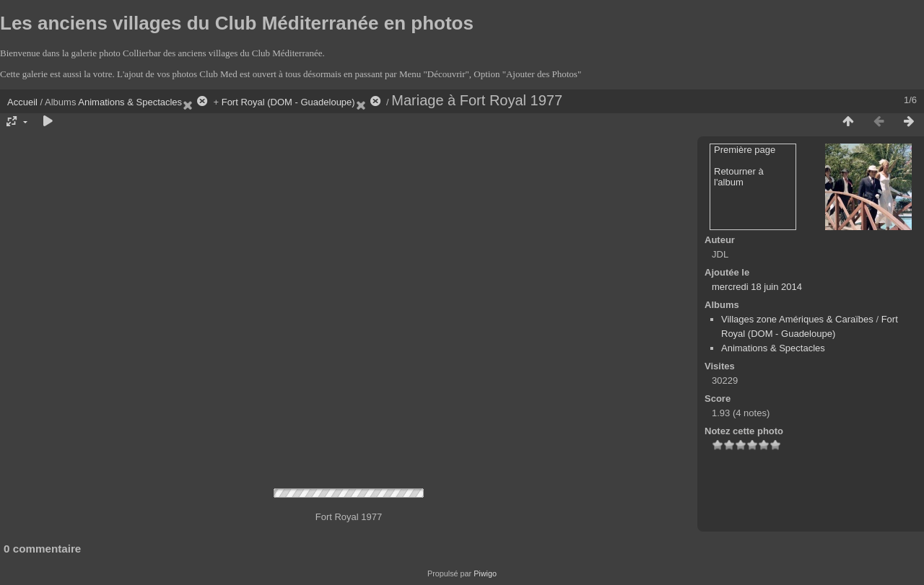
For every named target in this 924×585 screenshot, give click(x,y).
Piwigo (485, 573)
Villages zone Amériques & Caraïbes (797, 319)
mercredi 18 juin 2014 (757, 287)
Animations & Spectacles (130, 102)
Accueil (22, 102)
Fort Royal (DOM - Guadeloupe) (288, 102)
